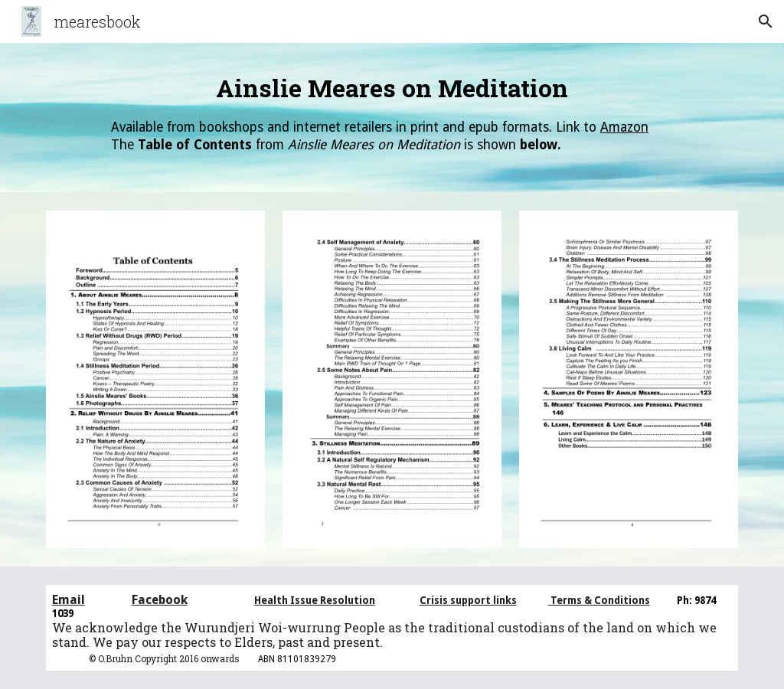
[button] (766, 21)
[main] (392, 118)
